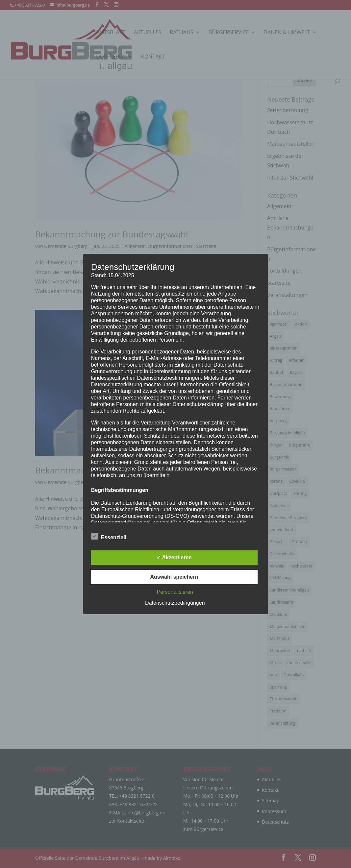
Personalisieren (175, 592)
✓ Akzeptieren (174, 557)
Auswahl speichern (174, 577)
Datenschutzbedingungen (175, 603)
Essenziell (109, 537)
